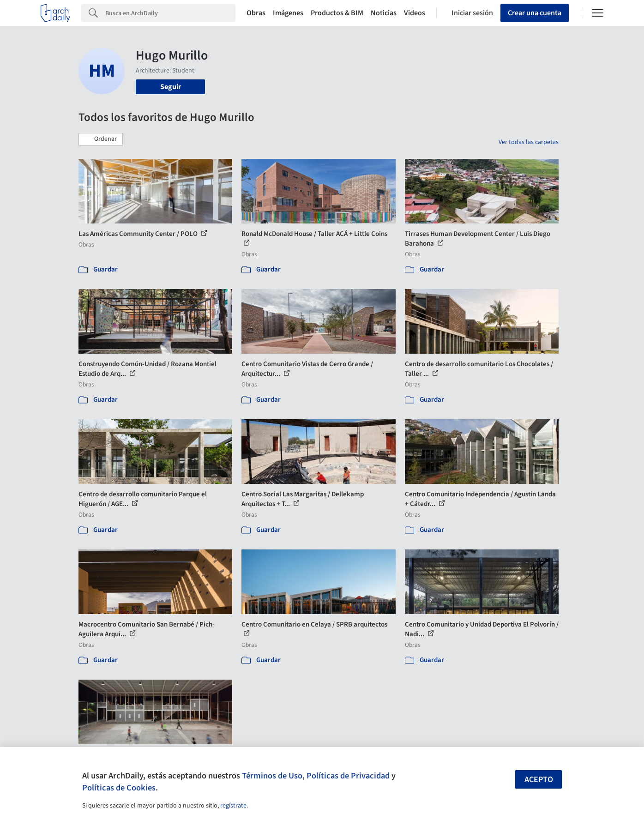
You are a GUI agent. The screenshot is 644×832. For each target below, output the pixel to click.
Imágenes (288, 13)
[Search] (170, 13)
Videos (415, 13)
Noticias (384, 13)
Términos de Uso (272, 776)
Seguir (171, 87)
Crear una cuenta (535, 13)
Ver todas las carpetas (529, 142)
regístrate (233, 806)
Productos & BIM (337, 13)
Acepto (539, 780)
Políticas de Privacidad (348, 776)
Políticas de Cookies (119, 788)
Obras (256, 13)
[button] (101, 139)
